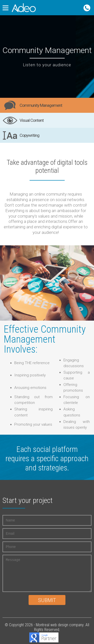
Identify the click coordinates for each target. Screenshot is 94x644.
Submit (47, 600)
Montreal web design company (60, 625)
